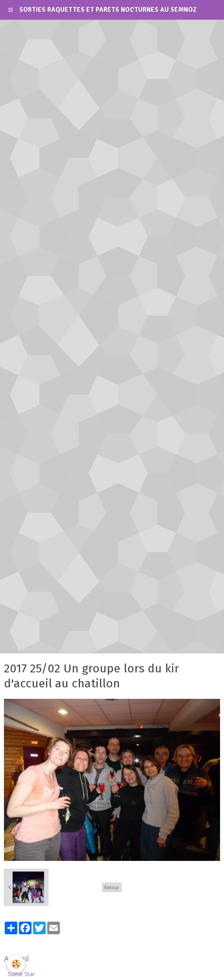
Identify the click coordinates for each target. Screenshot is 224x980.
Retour (112, 887)
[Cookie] (16, 964)
